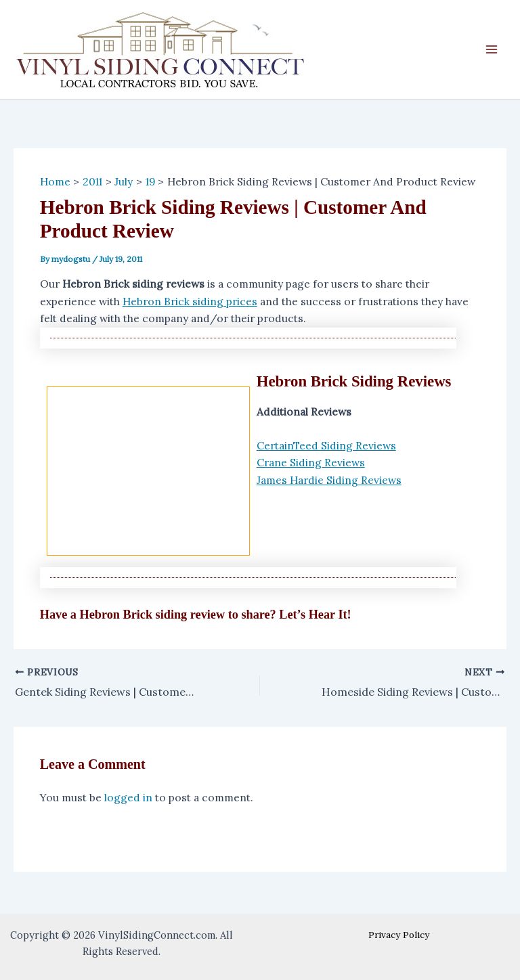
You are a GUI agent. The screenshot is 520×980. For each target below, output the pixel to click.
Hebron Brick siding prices (190, 301)
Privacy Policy (399, 935)
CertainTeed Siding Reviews (326, 445)
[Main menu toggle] (492, 49)
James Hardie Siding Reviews (329, 480)
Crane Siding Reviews (311, 462)
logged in (128, 797)
